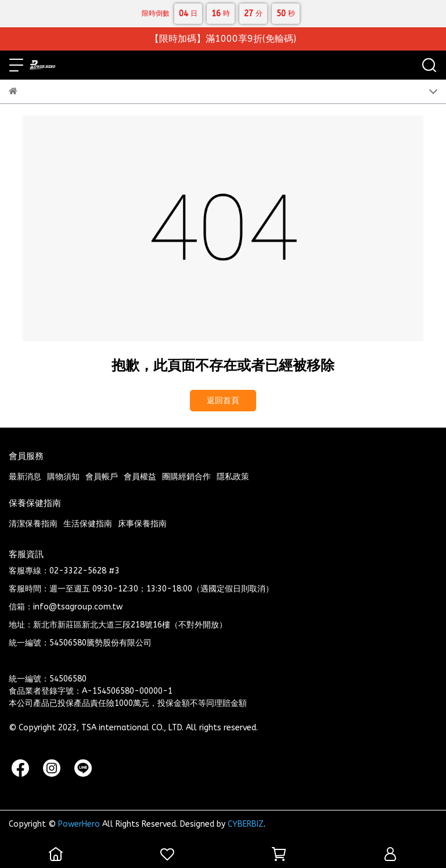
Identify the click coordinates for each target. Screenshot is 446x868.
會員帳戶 (102, 477)
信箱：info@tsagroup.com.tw (66, 607)
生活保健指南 (88, 524)
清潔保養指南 (33, 524)
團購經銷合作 (186, 477)
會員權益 (140, 477)
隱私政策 (233, 477)
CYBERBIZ (246, 824)
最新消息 (25, 477)
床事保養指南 (142, 524)
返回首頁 (223, 401)
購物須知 (63, 477)
